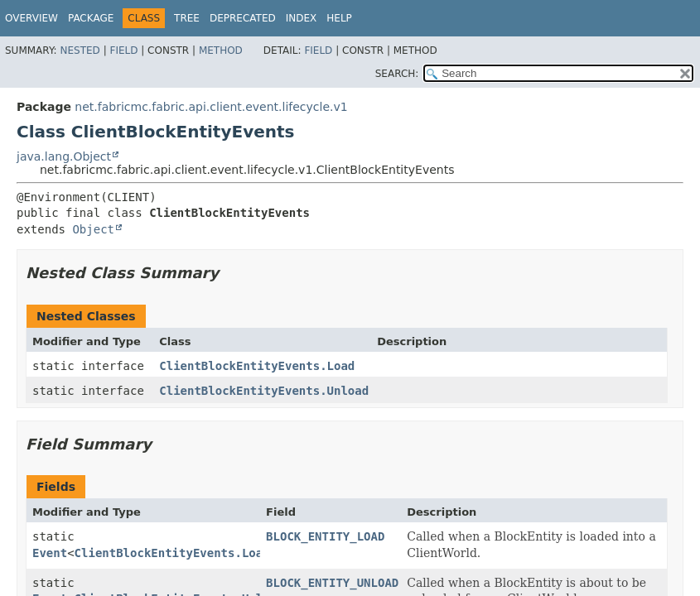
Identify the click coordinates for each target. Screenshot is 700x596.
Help (339, 18)
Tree (187, 18)
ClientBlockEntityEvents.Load (257, 366)
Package (91, 18)
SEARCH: (397, 74)
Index (302, 18)
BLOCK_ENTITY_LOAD (325, 536)
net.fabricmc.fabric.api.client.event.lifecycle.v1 (211, 107)
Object (93, 229)
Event (50, 553)
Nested (80, 50)
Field (123, 50)
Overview (31, 18)
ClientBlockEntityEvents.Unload (264, 391)
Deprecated (243, 18)
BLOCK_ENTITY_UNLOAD (332, 583)
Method (221, 50)
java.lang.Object (64, 156)
